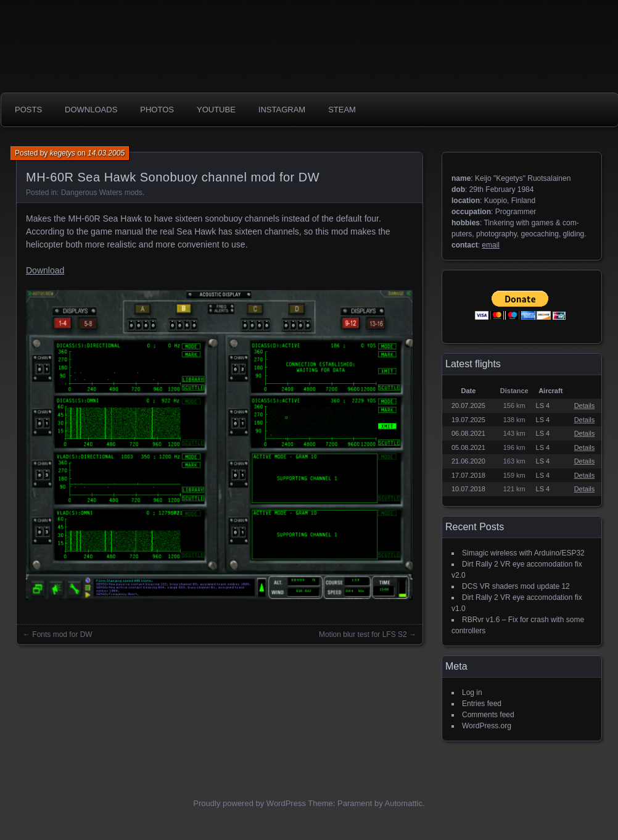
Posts (28, 110)
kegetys (63, 153)
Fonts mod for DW (62, 634)
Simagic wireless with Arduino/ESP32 (523, 553)
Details (585, 405)
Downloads (91, 110)
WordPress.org (487, 726)
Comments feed (488, 715)
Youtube (216, 110)
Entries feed (482, 704)
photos (157, 110)
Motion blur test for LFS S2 (363, 634)
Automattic (404, 803)
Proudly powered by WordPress (249, 803)
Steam (342, 110)
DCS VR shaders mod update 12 (516, 586)
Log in (472, 692)
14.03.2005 (106, 153)
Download (45, 270)
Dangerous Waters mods (102, 193)
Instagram (282, 110)
